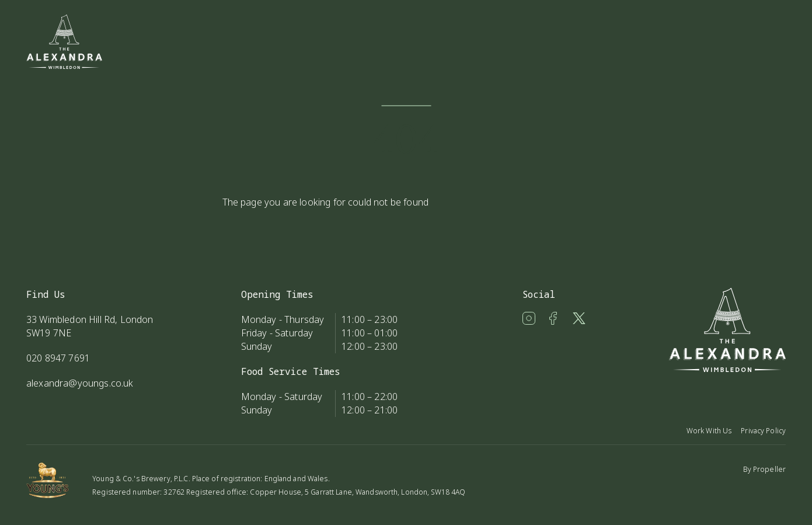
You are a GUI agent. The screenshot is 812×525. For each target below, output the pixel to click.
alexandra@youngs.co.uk (80, 383)
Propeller (769, 469)
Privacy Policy (763, 431)
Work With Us (709, 431)
